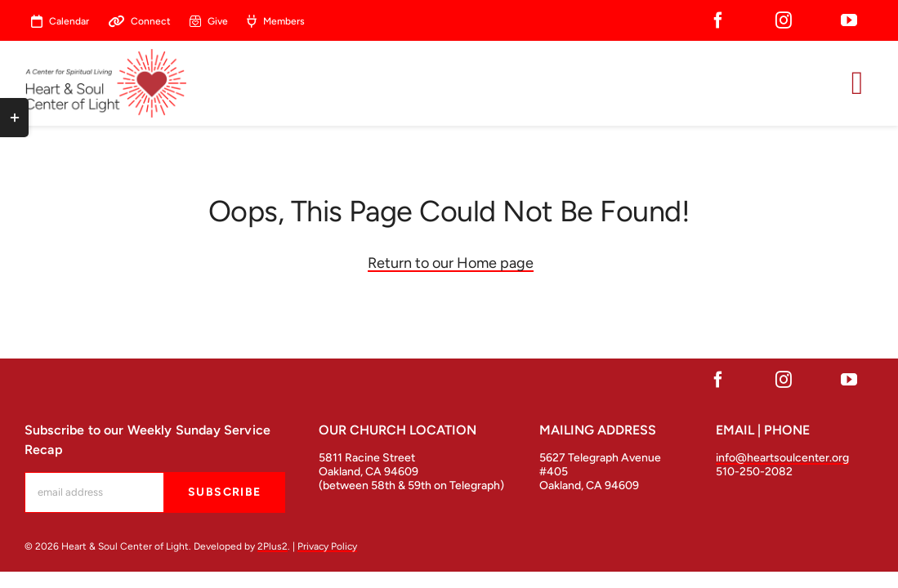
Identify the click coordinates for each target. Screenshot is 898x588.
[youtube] (849, 20)
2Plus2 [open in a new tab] (273, 546)
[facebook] (718, 20)
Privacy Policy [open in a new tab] (327, 546)
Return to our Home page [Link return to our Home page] (451, 263)
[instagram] (784, 20)
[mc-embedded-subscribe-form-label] (94, 492)
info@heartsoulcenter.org (782, 458)
